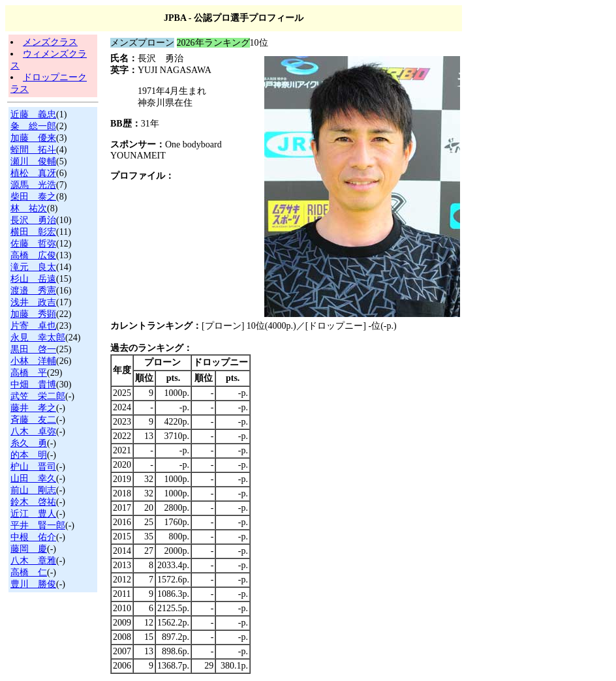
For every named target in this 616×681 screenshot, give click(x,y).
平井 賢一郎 (38, 525)
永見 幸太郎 (38, 338)
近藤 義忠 (33, 114)
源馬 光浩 (33, 185)
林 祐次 (29, 208)
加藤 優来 (33, 138)
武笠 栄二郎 (38, 396)
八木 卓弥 (33, 431)
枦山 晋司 (33, 467)
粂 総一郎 (33, 126)
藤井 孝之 (33, 408)
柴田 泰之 (33, 197)
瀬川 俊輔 (33, 161)
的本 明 (29, 455)
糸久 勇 (29, 443)
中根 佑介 (33, 537)
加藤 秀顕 (33, 314)
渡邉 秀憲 (33, 291)
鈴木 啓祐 (33, 502)
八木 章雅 (33, 561)
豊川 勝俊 (33, 584)
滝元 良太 (33, 267)
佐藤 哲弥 (33, 244)
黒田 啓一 (33, 349)
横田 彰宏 (33, 232)
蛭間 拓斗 (33, 150)
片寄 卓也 (33, 326)
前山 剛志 (33, 490)
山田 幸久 (33, 478)
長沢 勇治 (33, 220)
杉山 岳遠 (33, 279)
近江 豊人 (33, 514)
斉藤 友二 (33, 420)
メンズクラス (50, 42)
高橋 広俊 (33, 255)
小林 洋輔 (33, 361)
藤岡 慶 (29, 549)
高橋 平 (29, 373)
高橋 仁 (29, 572)
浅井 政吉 (33, 302)
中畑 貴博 (33, 385)
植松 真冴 (33, 173)
